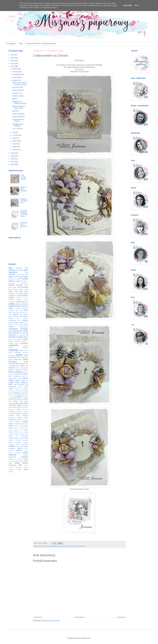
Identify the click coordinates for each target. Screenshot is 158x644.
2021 (13, 66)
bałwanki (26, 319)
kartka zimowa (18, 378)
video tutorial (20, 446)
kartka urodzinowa (16, 372)
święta (26, 469)
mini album (25, 399)
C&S (26, 272)
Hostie (11, 292)
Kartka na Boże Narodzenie (24, 190)
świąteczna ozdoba (15, 469)
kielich (26, 387)
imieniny (25, 347)
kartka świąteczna (22, 383)
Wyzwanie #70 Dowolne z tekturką (19, 103)
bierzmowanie (13, 321)
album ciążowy (13, 312)
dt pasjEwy (20, 337)
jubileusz (11, 352)
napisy (20, 405)
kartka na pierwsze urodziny (18, 370)
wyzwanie (12, 455)
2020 (13, 153)
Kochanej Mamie (15, 300)
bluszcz (11, 323)
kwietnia (16, 141)
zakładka (25, 455)
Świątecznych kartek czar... (24, 201)
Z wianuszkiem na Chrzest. (18, 120)
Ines (16, 291)
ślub (20, 465)
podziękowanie (13, 420)
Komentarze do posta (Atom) (50, 621)
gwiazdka (11, 348)
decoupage (24, 329)
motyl (17, 403)
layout (26, 397)
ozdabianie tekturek (22, 411)
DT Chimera (16, 277)
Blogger (88, 638)
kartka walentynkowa (22, 374)
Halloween (21, 289)
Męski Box (16, 111)
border (22, 323)
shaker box (13, 436)
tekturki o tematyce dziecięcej (18, 440)
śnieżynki (18, 467)
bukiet (21, 325)
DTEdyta (19, 285)
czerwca (16, 135)
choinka (26, 325)
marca (15, 144)
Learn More (127, 6)
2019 (13, 156)
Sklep (21, 44)
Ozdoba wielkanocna (22, 304)
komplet (11, 389)
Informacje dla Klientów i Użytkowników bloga (41, 44)
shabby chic (17, 434)
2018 (13, 159)
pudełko (25, 422)
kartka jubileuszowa (15, 359)
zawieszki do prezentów (16, 459)
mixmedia (11, 403)
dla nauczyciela (21, 335)
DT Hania (24, 277)
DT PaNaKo (17, 281)
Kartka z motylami (18, 114)
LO (27, 302)
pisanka (20, 418)
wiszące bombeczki (15, 453)
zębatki (22, 461)
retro (21, 430)
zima (10, 461)
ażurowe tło (17, 314)
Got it (137, 6)
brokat (26, 323)
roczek (26, 430)
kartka (59, 546)
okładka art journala (23, 407)
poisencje (21, 420)
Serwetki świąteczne (22, 308)
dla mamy (22, 333)
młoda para (13, 405)
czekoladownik (13, 329)
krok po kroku (12, 395)
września (16, 77)
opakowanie (12, 409)
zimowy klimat (15, 461)
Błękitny (15, 99)
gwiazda (26, 346)
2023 (13, 61)
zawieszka (24, 457)
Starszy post (121, 617)
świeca (26, 467)
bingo (20, 321)
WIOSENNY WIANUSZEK (79, 72)
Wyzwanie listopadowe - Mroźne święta (24, 214)
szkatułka (11, 438)
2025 (13, 55)
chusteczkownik (24, 327)
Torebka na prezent (19, 117)
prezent (26, 420)
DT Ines (11, 279)
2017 (13, 162)
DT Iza (16, 279)
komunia (17, 393)
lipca (14, 132)
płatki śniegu (24, 424)
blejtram (25, 321)
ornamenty (25, 409)
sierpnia (15, 80)
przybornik (18, 422)
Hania (26, 289)
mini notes (24, 401)
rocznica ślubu (13, 432)
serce (26, 432)
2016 (13, 165)
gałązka (21, 339)
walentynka (12, 448)
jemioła (26, 350)
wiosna (26, 451)
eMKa (10, 339)
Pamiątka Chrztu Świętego (18, 125)
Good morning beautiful (23, 177)
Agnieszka (19, 268)
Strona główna (11, 44)
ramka (11, 426)
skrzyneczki (24, 436)
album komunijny (21, 312)
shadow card (24, 434)
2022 (13, 63)
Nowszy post (38, 617)
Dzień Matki (17, 287)
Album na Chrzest (18, 90)
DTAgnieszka (24, 283)
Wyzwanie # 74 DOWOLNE (24, 225)
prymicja (11, 422)
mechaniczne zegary (15, 399)
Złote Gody (19, 310)
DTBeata (11, 285)
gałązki (26, 339)
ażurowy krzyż (18, 316)
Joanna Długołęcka (51, 546)
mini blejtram (13, 401)
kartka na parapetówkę (21, 368)
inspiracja (42, 546)
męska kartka (23, 403)
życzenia (11, 472)
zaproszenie (12, 457)
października (17, 75)
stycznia (16, 149)
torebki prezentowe (22, 444)
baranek (11, 318)
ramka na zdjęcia (18, 426)
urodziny (12, 446)
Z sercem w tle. (17, 93)
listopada (16, 72)
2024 (13, 58)
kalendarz (18, 352)
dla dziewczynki (14, 333)
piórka (26, 418)
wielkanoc (19, 451)
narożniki (25, 405)
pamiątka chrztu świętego (18, 415)
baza (18, 319)
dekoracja (16, 331)
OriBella (12, 304)
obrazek (15, 407)
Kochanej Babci (22, 298)
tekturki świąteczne (15, 442)
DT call (24, 281)
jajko (21, 350)
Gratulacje (15, 289)
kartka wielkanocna (15, 376)
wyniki (25, 453)
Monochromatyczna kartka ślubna (19, 107)
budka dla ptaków (14, 325)
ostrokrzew (12, 411)
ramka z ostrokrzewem (21, 428)
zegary (26, 459)
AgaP (11, 268)
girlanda (17, 343)
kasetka (20, 387)
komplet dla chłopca (21, 389)
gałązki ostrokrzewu (15, 341)
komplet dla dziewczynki (15, 391)
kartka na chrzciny (67, 546)
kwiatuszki (18, 397)
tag (27, 438)
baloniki (26, 316)
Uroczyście (11, 310)
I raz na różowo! (17, 129)
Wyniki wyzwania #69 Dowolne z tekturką (19, 84)
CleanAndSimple (21, 275)
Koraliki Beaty (20, 302)
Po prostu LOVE (18, 87)
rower (21, 432)
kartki (10, 385)
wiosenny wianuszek (79, 546)
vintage (26, 446)
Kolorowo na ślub (18, 96)
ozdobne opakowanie (15, 414)
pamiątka (25, 414)
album (26, 310)
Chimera (12, 274)
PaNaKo (12, 306)
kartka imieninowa (22, 357)
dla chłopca (24, 331)
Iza (21, 291)
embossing (15, 339)
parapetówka (12, 418)
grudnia (15, 69)
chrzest (11, 327)
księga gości (20, 395)
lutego (15, 147)
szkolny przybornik (20, 438)
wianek (19, 448)
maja (14, 138)
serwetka (11, 434)
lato (23, 397)
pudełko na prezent (14, 424)
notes (10, 407)
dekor (10, 331)
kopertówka (24, 393)
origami (19, 409)
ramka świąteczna (14, 430)
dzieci (26, 337)
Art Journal (20, 270)
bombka (16, 323)
